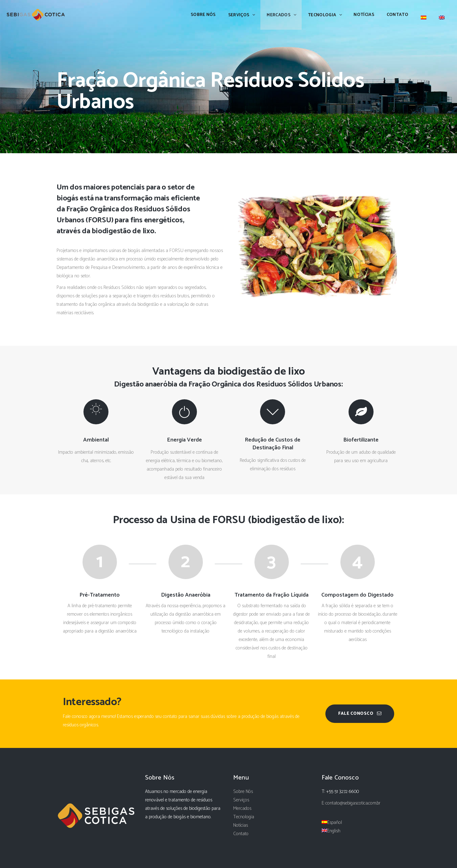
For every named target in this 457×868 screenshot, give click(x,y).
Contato (241, 834)
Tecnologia (244, 817)
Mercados (242, 808)
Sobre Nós (243, 792)
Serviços (241, 800)
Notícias (241, 825)
